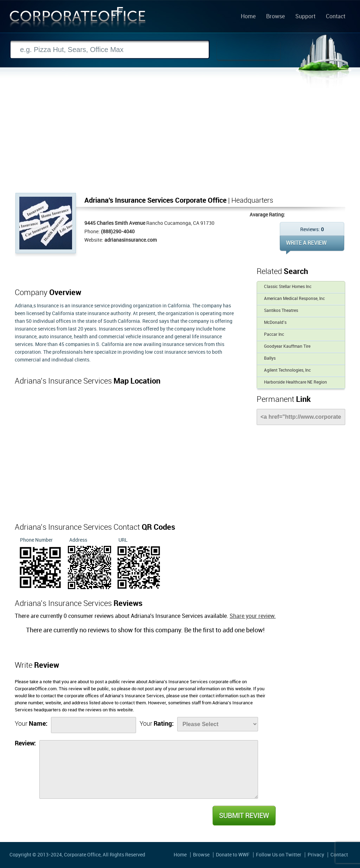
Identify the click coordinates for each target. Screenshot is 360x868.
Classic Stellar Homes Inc (288, 287)
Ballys (270, 358)
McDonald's (275, 323)
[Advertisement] (180, 140)
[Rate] (218, 724)
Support (305, 17)
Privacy (316, 855)
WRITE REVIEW (312, 245)
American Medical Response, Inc (294, 299)
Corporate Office (78, 19)
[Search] (110, 50)
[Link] (301, 417)
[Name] (94, 725)
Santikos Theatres (281, 311)
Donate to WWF (233, 855)
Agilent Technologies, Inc (287, 370)
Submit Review (244, 816)
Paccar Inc (274, 335)
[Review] (149, 769)
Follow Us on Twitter (279, 855)
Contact (336, 17)
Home (248, 17)
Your (31, 724)
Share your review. (253, 616)
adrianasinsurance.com (131, 240)
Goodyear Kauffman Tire (287, 347)
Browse (275, 17)
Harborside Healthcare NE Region (295, 382)
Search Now (249, 50)
